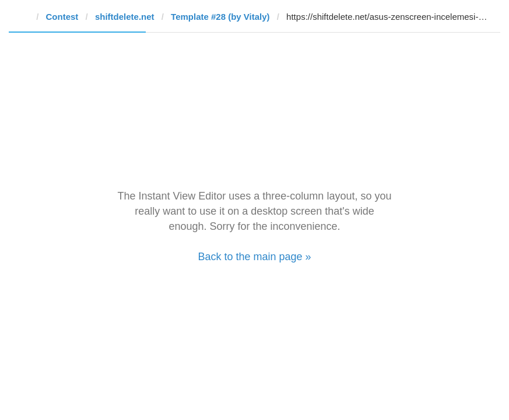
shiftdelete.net (125, 17)
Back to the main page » (254, 257)
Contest (62, 17)
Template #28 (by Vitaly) (220, 17)
